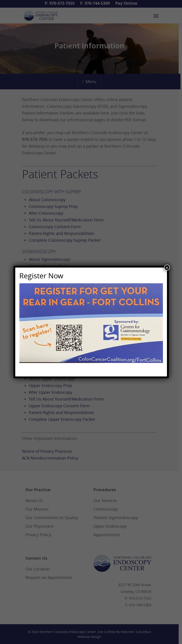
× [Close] (167, 268)
